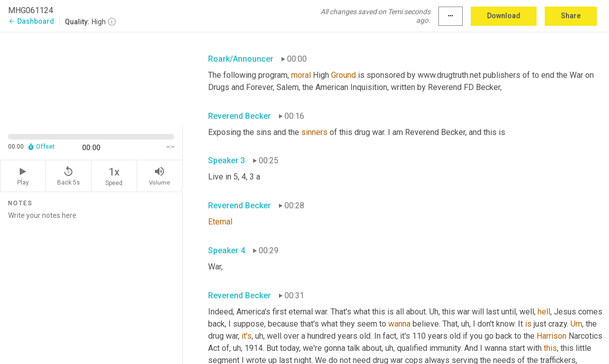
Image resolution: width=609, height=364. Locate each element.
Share (571, 16)
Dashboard (31, 21)
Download (504, 16)
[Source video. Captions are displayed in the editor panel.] (91, 78)
